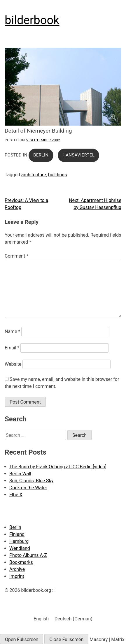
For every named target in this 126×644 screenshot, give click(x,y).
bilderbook (32, 20)
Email (12, 348)
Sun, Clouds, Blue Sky (31, 481)
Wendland (20, 548)
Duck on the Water (28, 488)
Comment (16, 256)
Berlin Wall (20, 474)
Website (13, 364)
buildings (58, 175)
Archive (17, 569)
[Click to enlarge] (63, 87)
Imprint (17, 576)
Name (13, 331)
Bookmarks (21, 562)
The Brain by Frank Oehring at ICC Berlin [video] (58, 467)
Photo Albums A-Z (28, 555)
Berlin (41, 155)
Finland (17, 534)
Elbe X (16, 495)
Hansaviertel (78, 155)
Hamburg (19, 541)
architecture (34, 175)
